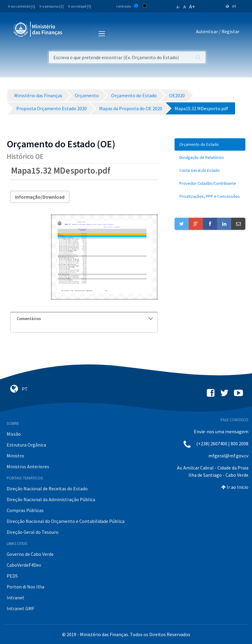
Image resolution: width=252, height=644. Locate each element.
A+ (192, 6)
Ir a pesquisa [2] (52, 6)
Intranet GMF (20, 608)
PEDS (12, 576)
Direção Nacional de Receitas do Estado (47, 489)
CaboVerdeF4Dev (24, 565)
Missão (14, 434)
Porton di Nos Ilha (25, 587)
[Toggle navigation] (72, 33)
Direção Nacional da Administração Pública (51, 499)
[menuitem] (210, 144)
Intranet (16, 598)
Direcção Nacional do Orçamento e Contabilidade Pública (66, 521)
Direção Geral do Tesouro (33, 532)
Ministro (15, 456)
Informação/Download (40, 197)
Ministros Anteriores (28, 466)
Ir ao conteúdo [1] (22, 6)
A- (178, 7)
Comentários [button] (85, 319)
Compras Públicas (25, 510)
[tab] (84, 319)
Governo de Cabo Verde (30, 554)
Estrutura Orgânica (26, 445)
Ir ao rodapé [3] (80, 6)
